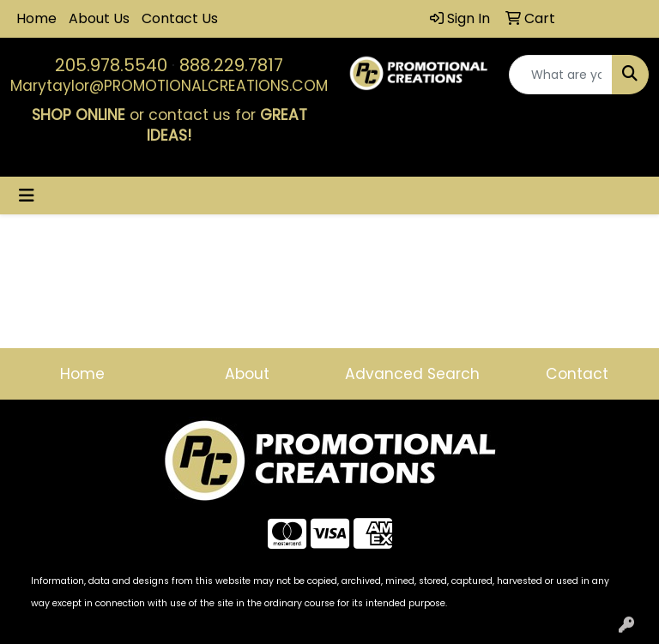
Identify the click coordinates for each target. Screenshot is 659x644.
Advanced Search (412, 374)
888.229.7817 (231, 65)
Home (36, 18)
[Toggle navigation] (27, 196)
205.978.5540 (111, 65)
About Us (99, 18)
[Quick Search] (561, 75)
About (247, 374)
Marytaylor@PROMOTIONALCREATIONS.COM (169, 86)
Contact (577, 374)
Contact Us (180, 18)
